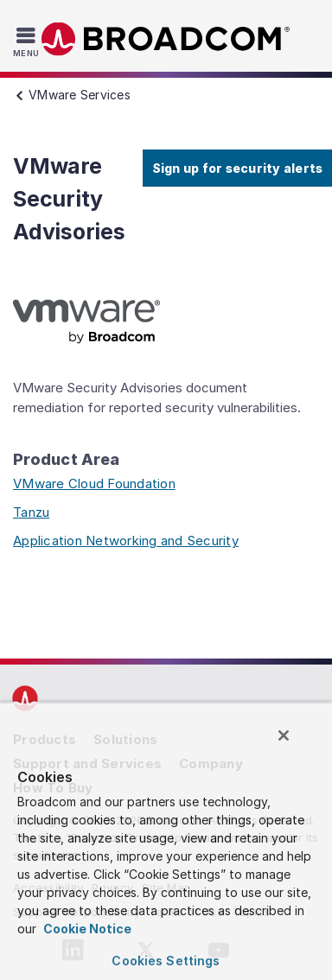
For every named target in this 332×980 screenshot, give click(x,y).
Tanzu (31, 512)
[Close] (284, 735)
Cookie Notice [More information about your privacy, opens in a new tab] (86, 929)
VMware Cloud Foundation (94, 484)
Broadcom (166, 39)
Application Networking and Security (126, 541)
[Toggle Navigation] (28, 41)
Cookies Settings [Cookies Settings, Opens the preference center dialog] (166, 961)
